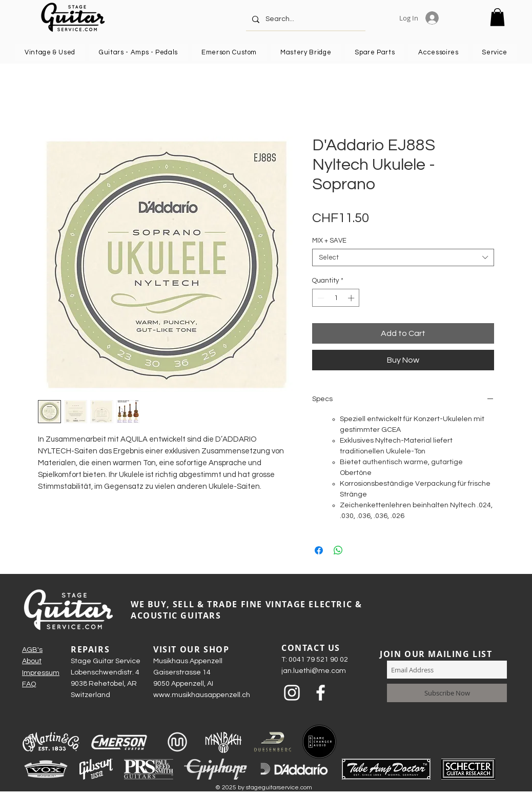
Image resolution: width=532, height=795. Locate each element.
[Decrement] (320, 298)
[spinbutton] (336, 298)
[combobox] (403, 257)
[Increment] (352, 298)
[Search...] (305, 19)
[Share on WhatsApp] (338, 550)
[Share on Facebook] (319, 550)
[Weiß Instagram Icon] (292, 693)
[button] (497, 17)
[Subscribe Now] (447, 693)
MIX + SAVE (329, 241)
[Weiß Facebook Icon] (321, 693)
